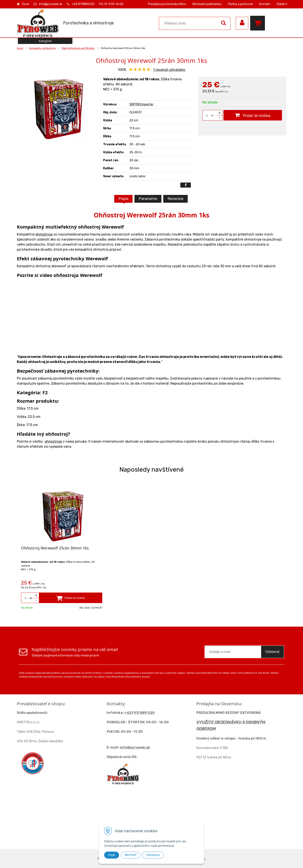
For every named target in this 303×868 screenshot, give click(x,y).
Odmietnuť (153, 855)
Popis (123, 199)
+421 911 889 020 (140, 713)
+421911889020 (83, 4)
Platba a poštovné (240, 4)
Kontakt (265, 4)
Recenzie (175, 199)
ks (212, 115)
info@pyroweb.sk (51, 4)
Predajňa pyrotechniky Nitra (167, 4)
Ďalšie (282, 4)
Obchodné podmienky (207, 4)
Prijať (112, 855)
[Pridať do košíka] (253, 115)
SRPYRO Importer (141, 104)
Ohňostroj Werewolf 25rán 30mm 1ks (55, 548)
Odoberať (272, 652)
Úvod (25, 4)
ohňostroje (44, 234)
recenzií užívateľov (169, 70)
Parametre (148, 199)
